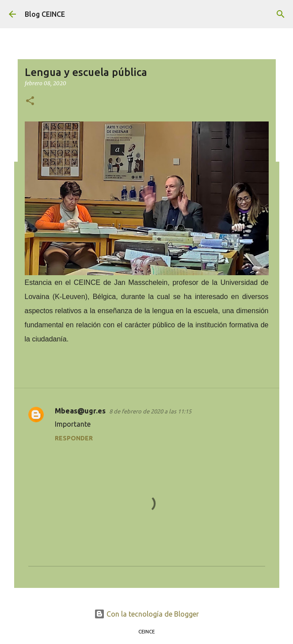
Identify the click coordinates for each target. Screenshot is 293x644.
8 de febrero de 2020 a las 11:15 (150, 411)
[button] (30, 101)
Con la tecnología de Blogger (146, 614)
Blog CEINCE (45, 14)
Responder (74, 438)
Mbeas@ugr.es (80, 411)
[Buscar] (281, 14)
